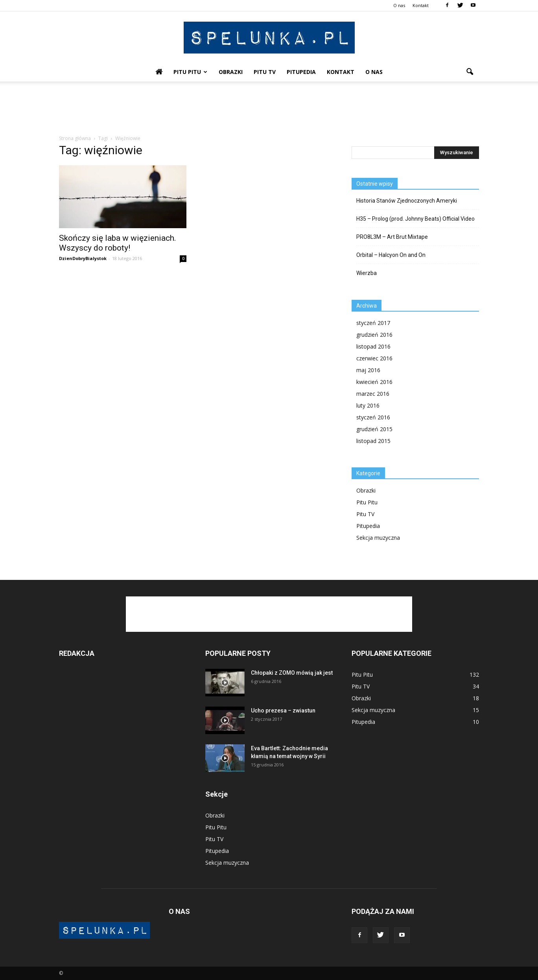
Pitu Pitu (190, 72)
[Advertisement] (269, 109)
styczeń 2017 (373, 323)
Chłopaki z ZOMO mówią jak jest (292, 673)
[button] (470, 72)
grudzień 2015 (374, 429)
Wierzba (367, 273)
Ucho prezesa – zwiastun (283, 711)
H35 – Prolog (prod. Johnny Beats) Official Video (415, 219)
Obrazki (231, 72)
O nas (399, 5)
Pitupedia (301, 72)
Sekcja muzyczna (378, 538)
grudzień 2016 (374, 335)
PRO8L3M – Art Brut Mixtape (392, 237)
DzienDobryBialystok (83, 258)
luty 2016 (368, 405)
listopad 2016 (373, 346)
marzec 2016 (373, 394)
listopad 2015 (373, 441)
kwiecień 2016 (374, 382)
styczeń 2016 (373, 417)
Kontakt (421, 5)
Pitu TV (265, 72)
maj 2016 (368, 370)
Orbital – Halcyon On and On (391, 255)
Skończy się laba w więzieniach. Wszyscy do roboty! (118, 243)
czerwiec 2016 (374, 358)
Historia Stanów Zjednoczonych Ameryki (407, 201)
